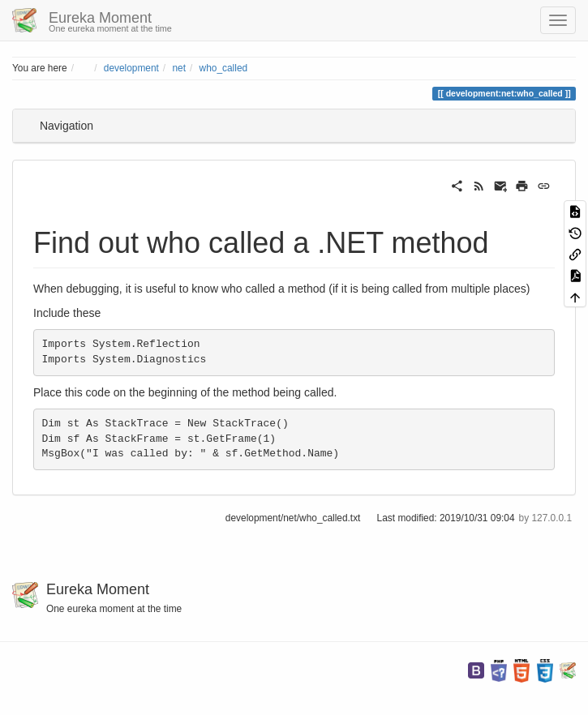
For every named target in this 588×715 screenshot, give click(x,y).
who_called (224, 68)
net (179, 68)
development (131, 68)
